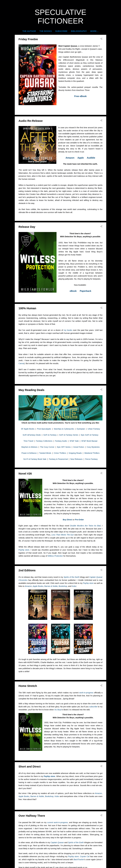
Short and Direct (30, 767)
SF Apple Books (28, 429)
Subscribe (61, 31)
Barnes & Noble (51, 586)
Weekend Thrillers (92, 453)
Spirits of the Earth (71, 577)
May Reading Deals (31, 390)
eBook (73, 291)
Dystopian (81, 429)
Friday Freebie (28, 39)
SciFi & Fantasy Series (69, 435)
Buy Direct (67, 520)
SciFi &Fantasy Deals (32, 435)
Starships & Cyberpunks (64, 429)
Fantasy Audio (61, 441)
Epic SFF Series (64, 447)
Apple (81, 158)
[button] (101, 39)
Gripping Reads (75, 453)
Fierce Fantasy (91, 459)
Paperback (86, 291)
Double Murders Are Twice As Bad (85, 526)
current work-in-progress (57, 822)
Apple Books (38, 586)
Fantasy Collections (44, 441)
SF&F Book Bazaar (89, 441)
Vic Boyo (58, 710)
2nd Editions (27, 570)
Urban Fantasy (94, 429)
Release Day (27, 227)
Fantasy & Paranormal (58, 459)
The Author (29, 31)
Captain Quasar (57, 842)
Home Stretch (28, 686)
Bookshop (63, 586)
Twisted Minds (45, 453)
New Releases (76, 459)
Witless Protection (55, 556)
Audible (91, 158)
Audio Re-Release (31, 121)
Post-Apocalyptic (44, 429)
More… (94, 31)
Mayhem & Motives (29, 447)
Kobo (74, 586)
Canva (21, 363)
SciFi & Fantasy (50, 435)
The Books (46, 31)
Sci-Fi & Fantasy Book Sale (35, 459)
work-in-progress (86, 693)
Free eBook (80, 96)
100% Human (27, 308)
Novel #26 (25, 474)
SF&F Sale (74, 441)
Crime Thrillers (60, 453)
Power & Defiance (29, 453)
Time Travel (28, 441)
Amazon (70, 158)
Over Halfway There (32, 816)
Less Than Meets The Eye (63, 535)
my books (68, 330)
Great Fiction (79, 447)
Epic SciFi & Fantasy (90, 435)
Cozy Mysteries (93, 447)
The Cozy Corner (47, 447)
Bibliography (79, 31)
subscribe (93, 707)
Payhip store (24, 550)
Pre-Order (79, 520)
